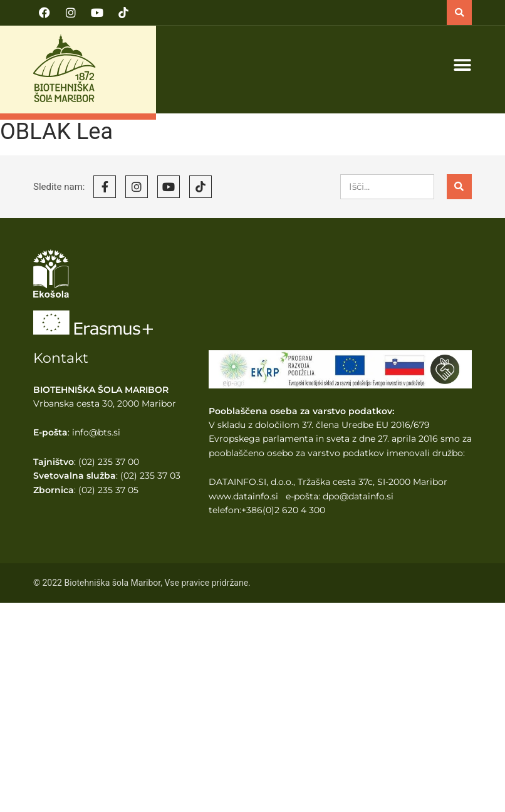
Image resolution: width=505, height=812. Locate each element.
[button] (459, 13)
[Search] (459, 187)
